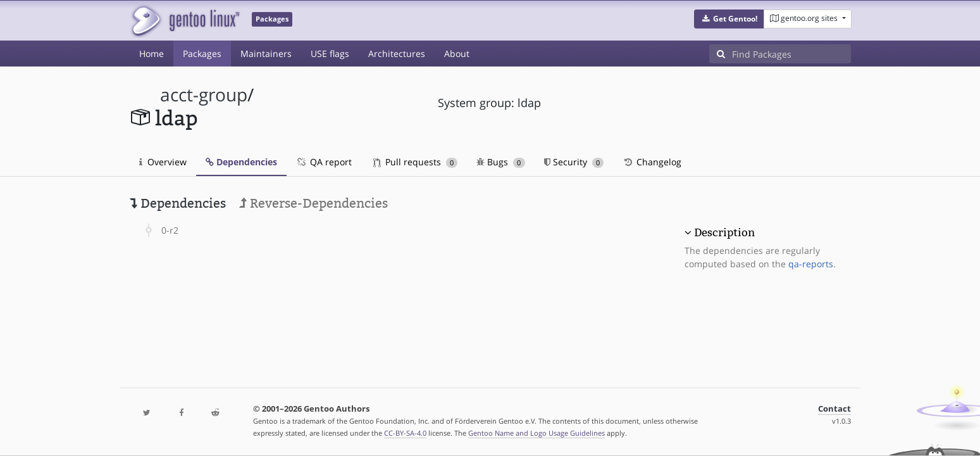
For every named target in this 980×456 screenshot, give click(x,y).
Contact (834, 409)
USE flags (330, 54)
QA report (324, 162)
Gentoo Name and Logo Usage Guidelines (537, 433)
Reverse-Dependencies (313, 203)
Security (574, 162)
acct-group (204, 95)
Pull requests (416, 162)
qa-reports (811, 264)
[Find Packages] (791, 54)
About (457, 54)
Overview (163, 162)
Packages (202, 54)
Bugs (501, 162)
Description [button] (724, 232)
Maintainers (266, 54)
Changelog (652, 162)
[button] (729, 19)
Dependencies (241, 162)
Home (152, 54)
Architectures (397, 54)
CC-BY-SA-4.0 (405, 433)
